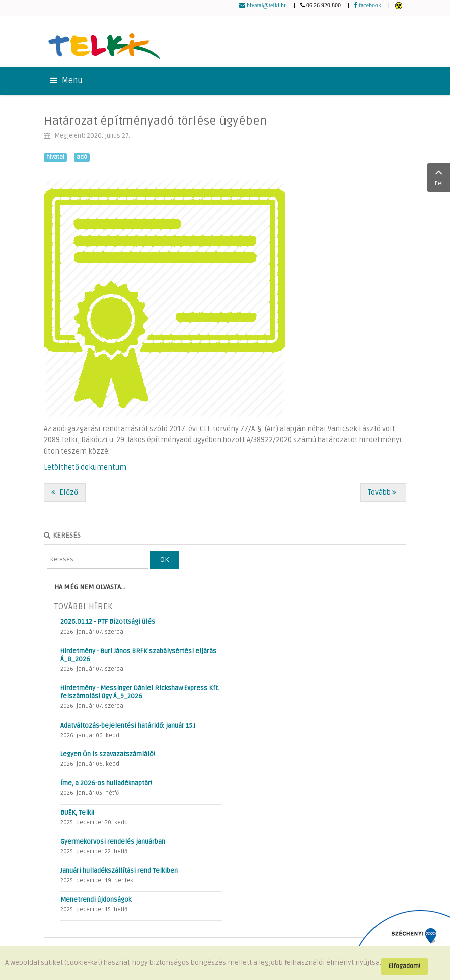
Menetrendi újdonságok (96, 900)
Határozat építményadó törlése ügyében (155, 121)
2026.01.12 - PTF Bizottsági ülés (108, 622)
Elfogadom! (404, 966)
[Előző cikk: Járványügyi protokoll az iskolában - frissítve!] (65, 493)
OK (164, 559)
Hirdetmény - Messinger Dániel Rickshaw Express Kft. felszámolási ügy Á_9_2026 (140, 692)
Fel (439, 176)
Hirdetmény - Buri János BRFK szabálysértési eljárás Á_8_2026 (138, 655)
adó (82, 157)
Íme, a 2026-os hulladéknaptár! (106, 783)
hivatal (55, 157)
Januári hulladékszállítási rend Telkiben (119, 871)
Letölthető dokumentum (85, 467)
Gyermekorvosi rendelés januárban (113, 842)
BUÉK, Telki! (77, 813)
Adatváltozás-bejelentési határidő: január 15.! (128, 726)
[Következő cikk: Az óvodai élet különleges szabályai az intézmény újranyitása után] (383, 493)
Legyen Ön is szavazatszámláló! (108, 754)
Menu (66, 81)
